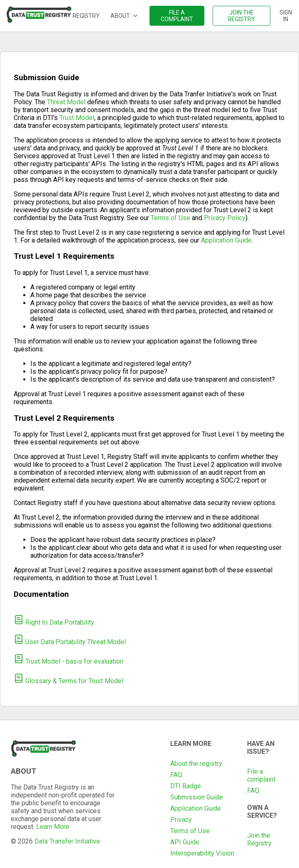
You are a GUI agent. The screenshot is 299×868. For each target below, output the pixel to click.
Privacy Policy (225, 218)
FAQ (176, 775)
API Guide (185, 842)
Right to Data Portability (54, 622)
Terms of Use (170, 218)
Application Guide (226, 240)
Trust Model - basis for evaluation (69, 661)
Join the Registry (259, 839)
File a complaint (177, 16)
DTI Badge (186, 786)
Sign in (286, 16)
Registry (86, 16)
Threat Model (66, 102)
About (125, 16)
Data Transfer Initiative (67, 841)
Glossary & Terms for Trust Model (69, 681)
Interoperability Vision (202, 853)
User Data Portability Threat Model (70, 642)
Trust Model (77, 118)
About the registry (196, 764)
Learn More (53, 827)
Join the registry (241, 16)
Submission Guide (197, 797)
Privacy (181, 820)
